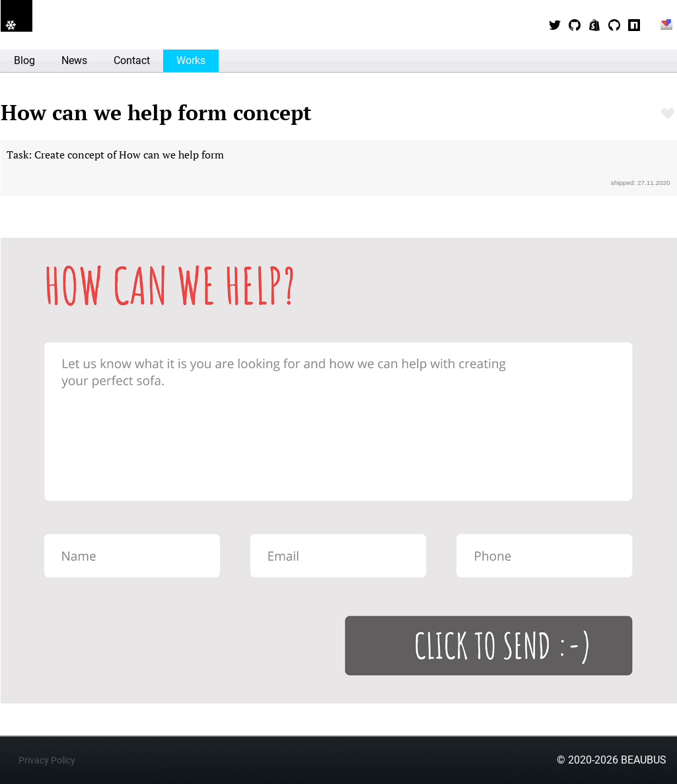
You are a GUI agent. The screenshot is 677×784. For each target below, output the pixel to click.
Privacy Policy (47, 760)
